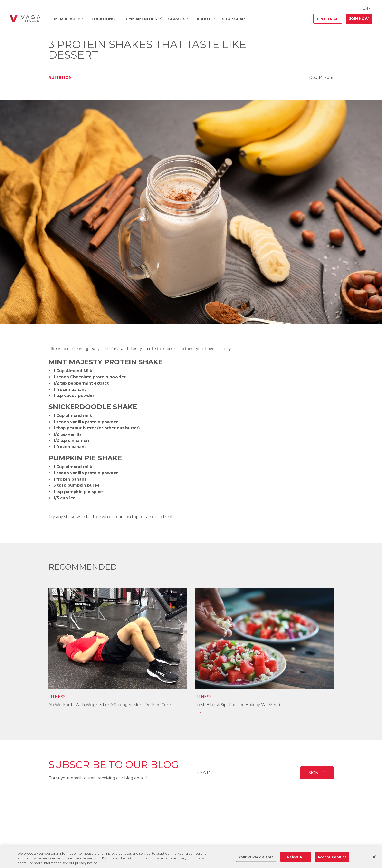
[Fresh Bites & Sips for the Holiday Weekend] (264, 714)
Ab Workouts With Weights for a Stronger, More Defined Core (110, 705)
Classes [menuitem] (177, 19)
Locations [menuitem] (103, 19)
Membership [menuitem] (67, 19)
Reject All (296, 857)
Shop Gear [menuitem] (233, 19)
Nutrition (60, 77)
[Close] (374, 857)
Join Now (359, 19)
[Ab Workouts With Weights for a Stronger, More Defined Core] (118, 714)
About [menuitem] (204, 19)
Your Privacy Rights (256, 857)
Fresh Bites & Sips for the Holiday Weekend (238, 705)
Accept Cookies (332, 857)
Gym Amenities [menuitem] (141, 19)
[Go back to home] (25, 19)
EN (365, 8)
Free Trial (328, 19)
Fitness (57, 697)
